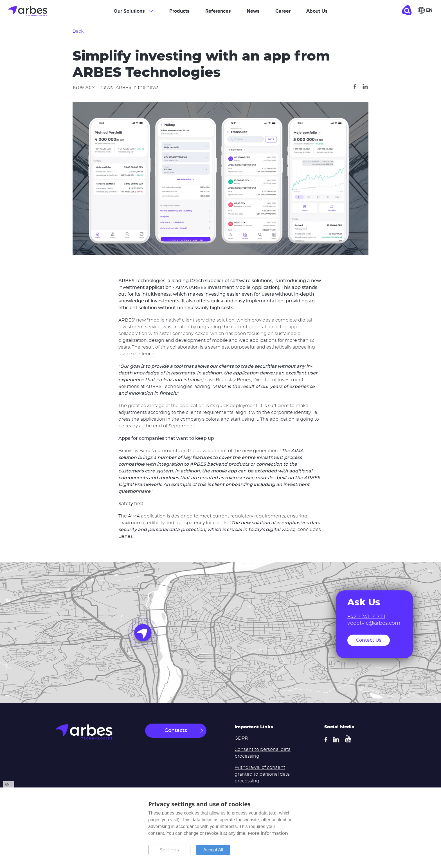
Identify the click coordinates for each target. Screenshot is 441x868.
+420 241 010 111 (366, 617)
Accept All (213, 850)
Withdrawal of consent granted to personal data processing (262, 774)
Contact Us (369, 640)
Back (78, 31)
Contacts (176, 731)
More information (268, 833)
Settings (169, 850)
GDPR (241, 738)
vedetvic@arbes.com (374, 623)
